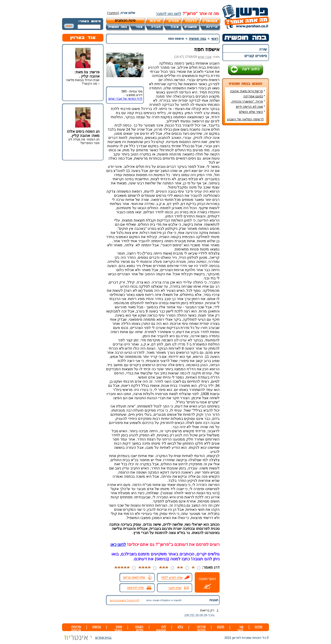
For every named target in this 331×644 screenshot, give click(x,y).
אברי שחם (205, 57)
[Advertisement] (246, 206)
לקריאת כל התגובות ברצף (125, 600)
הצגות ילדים (139, 629)
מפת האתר (118, 629)
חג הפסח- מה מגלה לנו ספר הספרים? (84, 141)
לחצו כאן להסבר (168, 14)
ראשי (215, 39)
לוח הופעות (161, 629)
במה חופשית (197, 39)
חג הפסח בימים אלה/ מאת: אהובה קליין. (83, 133)
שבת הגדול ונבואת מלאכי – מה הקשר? (83, 82)
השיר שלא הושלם (251, 112)
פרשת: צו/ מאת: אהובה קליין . (87, 74)
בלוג (180, 627)
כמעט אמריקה (253, 96)
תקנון (221, 627)
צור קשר (240, 629)
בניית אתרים (87, 638)
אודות (258, 627)
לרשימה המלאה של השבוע (245, 119)
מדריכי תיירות (201, 629)
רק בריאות (207, 610)
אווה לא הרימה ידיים (249, 107)
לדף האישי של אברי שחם (125, 99)
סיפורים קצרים (256, 56)
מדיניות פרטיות (76, 629)
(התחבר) (113, 13)
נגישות (97, 627)
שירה (263, 49)
